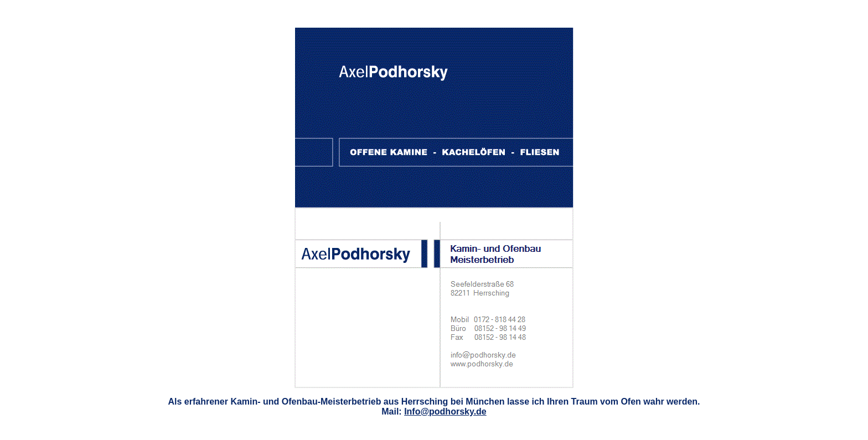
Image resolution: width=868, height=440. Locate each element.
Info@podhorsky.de (445, 411)
